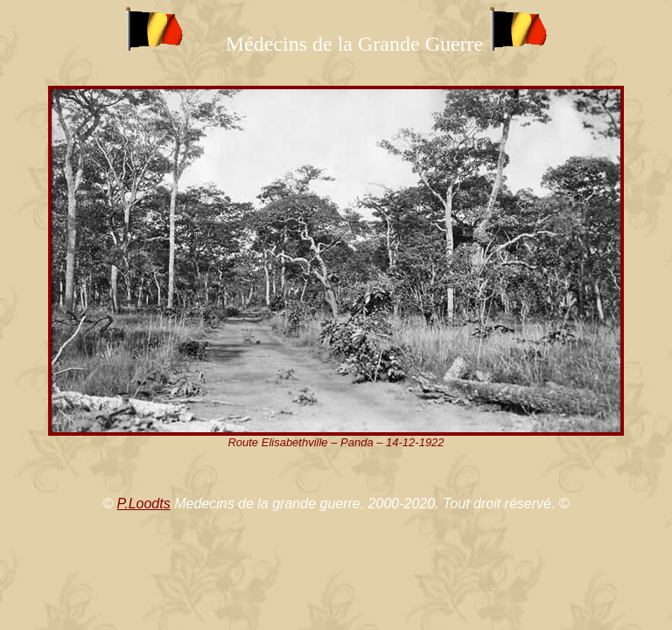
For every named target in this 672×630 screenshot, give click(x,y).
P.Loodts (144, 504)
